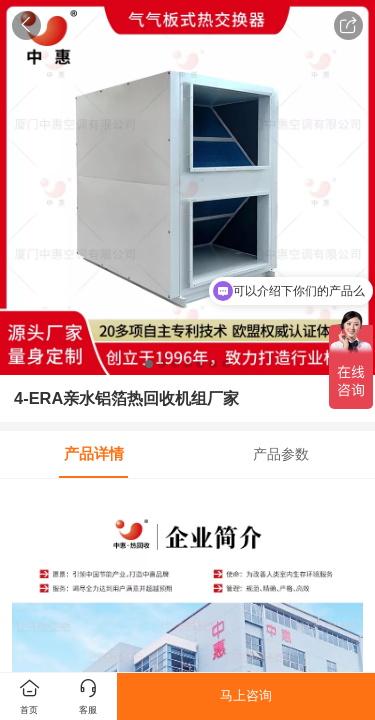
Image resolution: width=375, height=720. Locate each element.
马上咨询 (246, 695)
